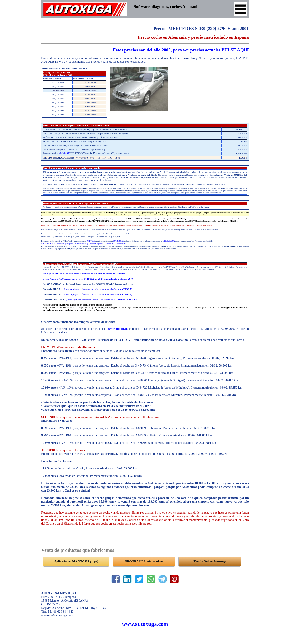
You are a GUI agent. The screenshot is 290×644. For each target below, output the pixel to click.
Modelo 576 (64, 153)
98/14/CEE (91, 241)
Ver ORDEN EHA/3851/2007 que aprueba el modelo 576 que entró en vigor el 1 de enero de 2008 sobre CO (84, 244)
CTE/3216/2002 (169, 241)
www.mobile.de (118, 329)
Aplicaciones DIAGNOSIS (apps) (76, 561)
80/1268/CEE (119, 241)
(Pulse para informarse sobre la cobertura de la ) (98, 289)
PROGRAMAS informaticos (144, 561)
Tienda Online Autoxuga (210, 561)
